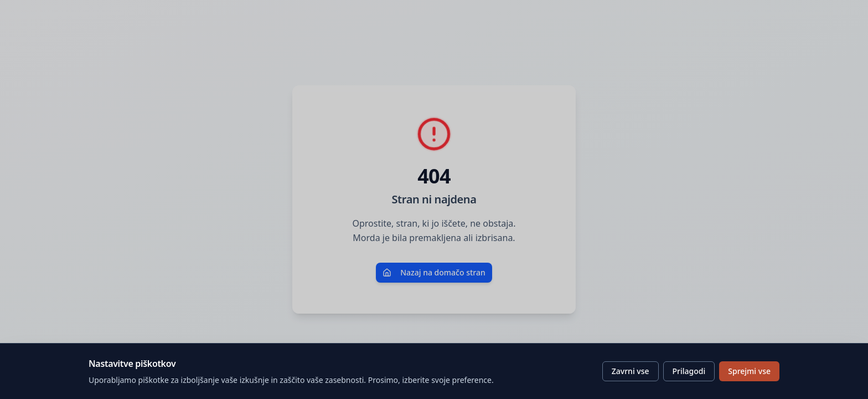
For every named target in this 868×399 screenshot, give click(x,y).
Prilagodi (689, 371)
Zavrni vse (631, 371)
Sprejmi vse (749, 371)
